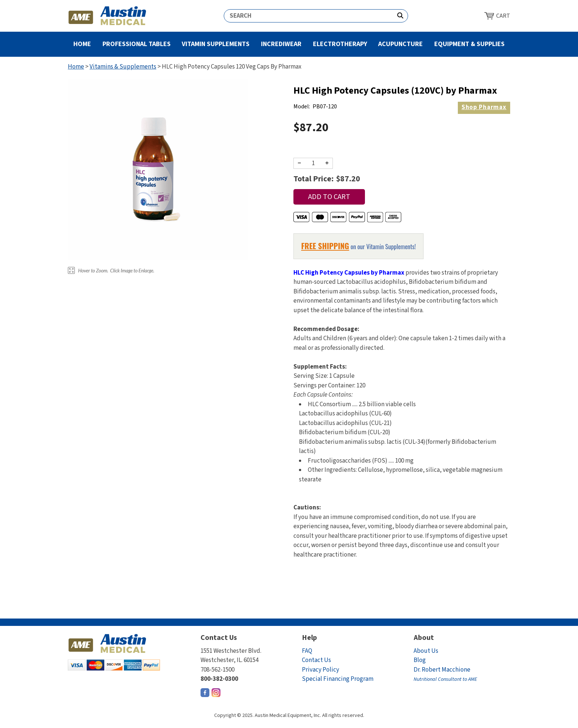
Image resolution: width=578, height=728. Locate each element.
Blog (420, 660)
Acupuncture (401, 44)
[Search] (309, 16)
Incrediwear (281, 44)
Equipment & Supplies (469, 44)
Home (82, 44)
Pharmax (484, 107)
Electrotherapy (340, 44)
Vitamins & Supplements (123, 67)
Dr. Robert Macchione (445, 674)
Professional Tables (137, 44)
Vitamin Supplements (216, 44)
